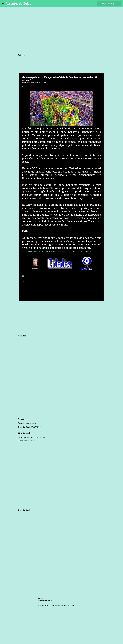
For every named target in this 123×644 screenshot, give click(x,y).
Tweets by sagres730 (45, 600)
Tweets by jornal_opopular (27, 423)
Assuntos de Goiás (18, 3)
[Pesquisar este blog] (111, 4)
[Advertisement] (62, 317)
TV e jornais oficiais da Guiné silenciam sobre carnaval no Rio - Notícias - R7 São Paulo (56, 251)
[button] (23, 87)
